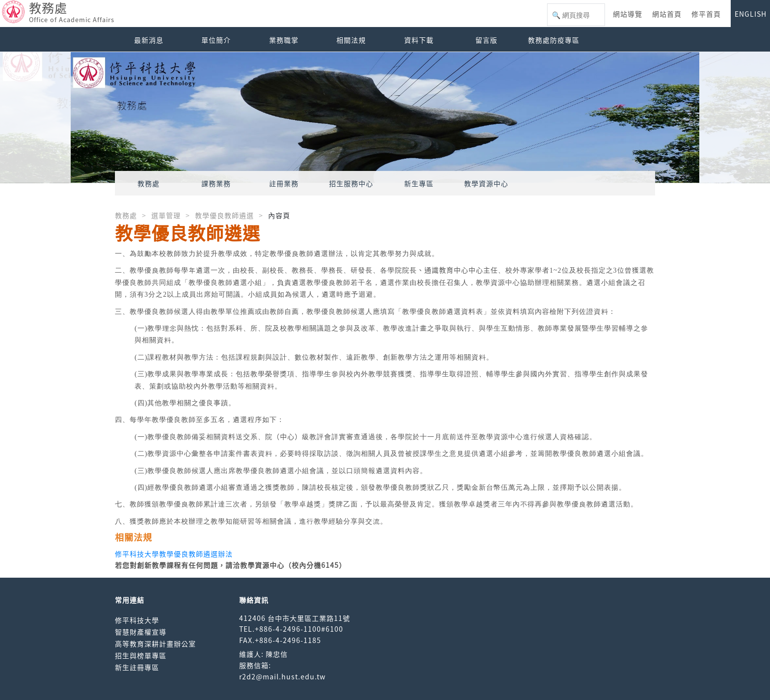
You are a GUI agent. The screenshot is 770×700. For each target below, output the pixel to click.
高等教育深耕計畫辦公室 (155, 644)
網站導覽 (628, 14)
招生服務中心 (351, 183)
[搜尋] (576, 15)
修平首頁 (706, 14)
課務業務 (216, 183)
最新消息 (149, 40)
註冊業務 (284, 183)
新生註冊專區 (137, 667)
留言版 (486, 40)
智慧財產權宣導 (141, 632)
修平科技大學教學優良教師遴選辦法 (174, 554)
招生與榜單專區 (141, 655)
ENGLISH (751, 14)
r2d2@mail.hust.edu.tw (282, 676)
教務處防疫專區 (554, 40)
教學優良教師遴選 (224, 215)
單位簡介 (216, 40)
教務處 (149, 183)
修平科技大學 (137, 620)
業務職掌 (284, 40)
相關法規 (351, 40)
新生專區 (419, 183)
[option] (385, 118)
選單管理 (166, 215)
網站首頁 (667, 14)
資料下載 (419, 40)
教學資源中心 (486, 183)
